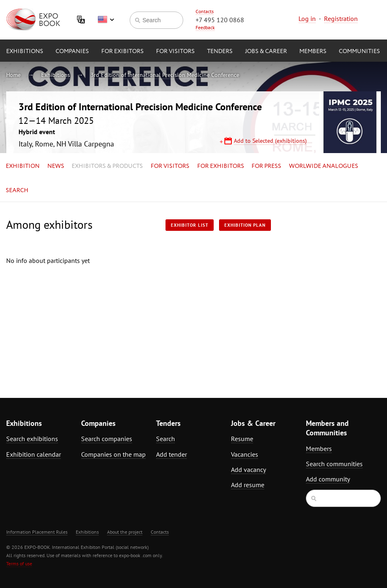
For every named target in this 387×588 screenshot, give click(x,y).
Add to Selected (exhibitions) (270, 141)
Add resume (248, 485)
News (56, 166)
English (106, 20)
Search (17, 191)
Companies (72, 51)
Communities (359, 51)
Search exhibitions (32, 439)
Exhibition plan (245, 225)
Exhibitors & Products (107, 166)
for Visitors (175, 51)
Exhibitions (25, 51)
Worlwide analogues (324, 166)
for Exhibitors (221, 166)
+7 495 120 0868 (220, 20)
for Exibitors (122, 51)
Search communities (334, 464)
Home (13, 75)
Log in (307, 19)
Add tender (171, 454)
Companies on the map (113, 454)
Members (313, 51)
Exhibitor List (190, 225)
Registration (341, 19)
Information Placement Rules (37, 532)
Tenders (220, 51)
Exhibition (23, 166)
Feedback (205, 27)
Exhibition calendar (34, 454)
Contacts (205, 11)
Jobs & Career (266, 51)
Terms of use (19, 564)
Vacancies (245, 454)
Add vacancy (248, 469)
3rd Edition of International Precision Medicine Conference (165, 75)
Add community (328, 479)
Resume (242, 439)
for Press (266, 166)
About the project (125, 532)
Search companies (107, 439)
